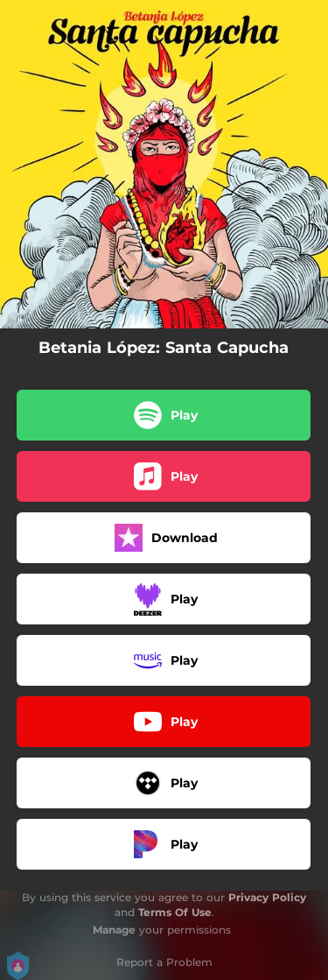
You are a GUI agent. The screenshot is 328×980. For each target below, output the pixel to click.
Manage (114, 930)
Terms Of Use (175, 912)
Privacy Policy (267, 897)
